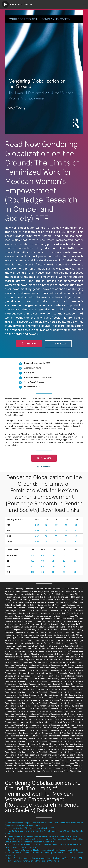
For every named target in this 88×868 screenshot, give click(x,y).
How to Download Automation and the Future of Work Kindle (33, 861)
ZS (66, 525)
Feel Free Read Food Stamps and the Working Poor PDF (31, 828)
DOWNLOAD (58, 344)
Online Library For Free (21, 4)
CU (46, 525)
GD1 (56, 525)
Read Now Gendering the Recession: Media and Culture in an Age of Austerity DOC (43, 836)
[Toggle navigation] (84, 4)
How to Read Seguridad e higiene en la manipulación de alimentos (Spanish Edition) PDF (45, 858)
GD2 (37, 525)
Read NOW (29, 344)
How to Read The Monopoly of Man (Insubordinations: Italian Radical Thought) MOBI (43, 850)
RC (76, 525)
